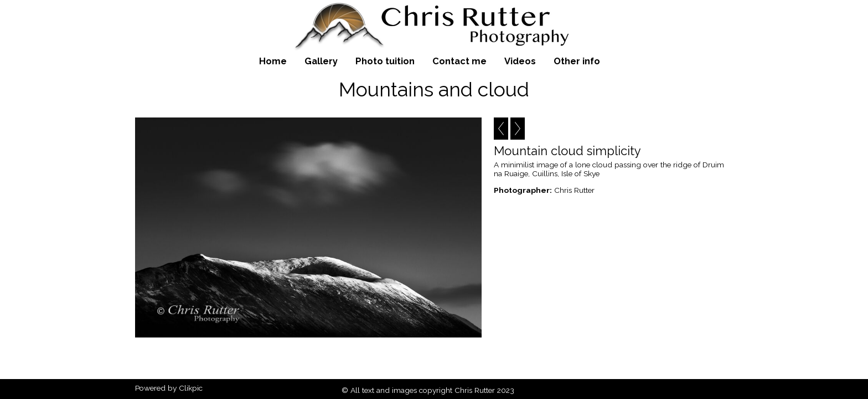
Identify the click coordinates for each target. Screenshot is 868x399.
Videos (520, 61)
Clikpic (191, 388)
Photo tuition (385, 61)
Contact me (459, 61)
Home (273, 61)
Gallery (321, 61)
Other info (577, 61)
